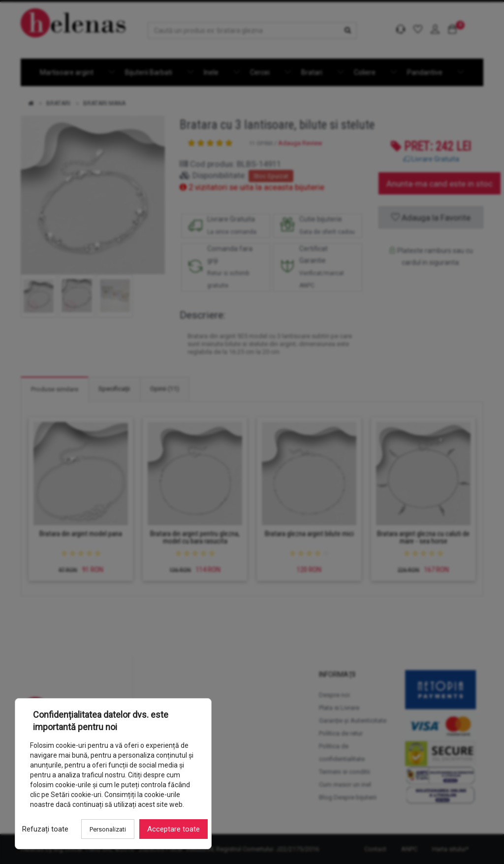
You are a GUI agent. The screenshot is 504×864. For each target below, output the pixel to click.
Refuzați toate (45, 829)
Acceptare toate (173, 829)
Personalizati (108, 829)
